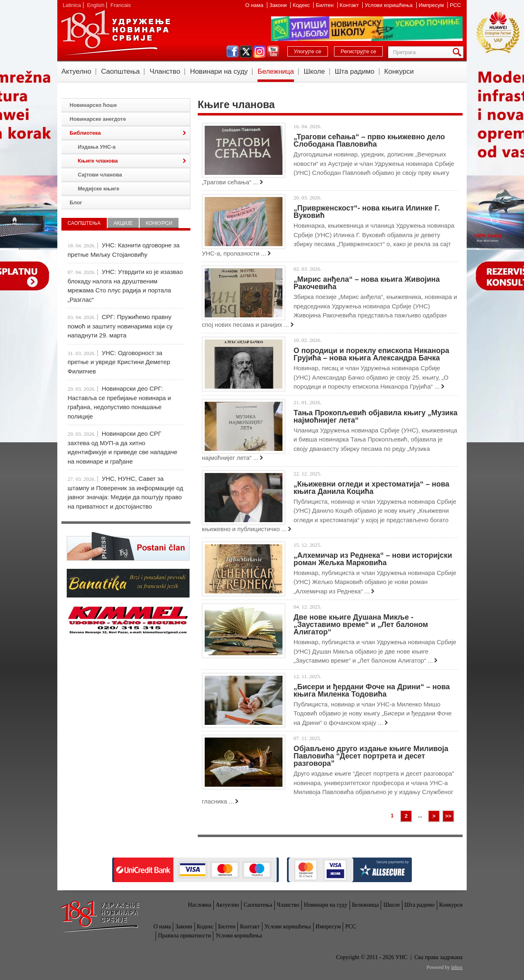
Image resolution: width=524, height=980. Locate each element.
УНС (115, 33)
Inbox (457, 967)
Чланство (165, 71)
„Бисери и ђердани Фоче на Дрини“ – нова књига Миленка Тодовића (372, 690)
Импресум (432, 5)
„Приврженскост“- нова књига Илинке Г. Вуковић (367, 212)
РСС (455, 5)
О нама (255, 5)
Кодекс (302, 5)
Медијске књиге (98, 189)
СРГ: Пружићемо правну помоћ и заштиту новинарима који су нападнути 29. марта (120, 326)
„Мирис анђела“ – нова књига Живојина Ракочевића (367, 283)
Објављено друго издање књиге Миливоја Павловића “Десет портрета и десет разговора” (371, 756)
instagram (260, 52)
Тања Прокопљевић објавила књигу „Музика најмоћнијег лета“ (375, 416)
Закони (279, 5)
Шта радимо (355, 71)
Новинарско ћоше (93, 105)
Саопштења (121, 71)
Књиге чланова (98, 161)
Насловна (200, 905)
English (96, 5)
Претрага (458, 52)
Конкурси (399, 71)
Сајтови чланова (100, 175)
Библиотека (85, 133)
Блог (76, 203)
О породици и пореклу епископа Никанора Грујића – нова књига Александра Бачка (371, 354)
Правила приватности (184, 936)
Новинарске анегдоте (98, 119)
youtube (273, 52)
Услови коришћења (389, 5)
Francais (121, 5)
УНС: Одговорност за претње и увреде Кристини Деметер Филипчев (119, 362)
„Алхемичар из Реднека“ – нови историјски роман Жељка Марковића (373, 559)
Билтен (325, 5)
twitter (246, 52)
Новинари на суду (219, 71)
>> (448, 816)
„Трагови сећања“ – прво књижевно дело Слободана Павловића (369, 140)
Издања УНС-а (97, 147)
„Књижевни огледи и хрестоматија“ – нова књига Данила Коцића (372, 488)
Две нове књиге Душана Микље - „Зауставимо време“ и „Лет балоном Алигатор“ (361, 625)
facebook (233, 52)
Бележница (276, 71)
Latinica (72, 5)
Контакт (350, 5)
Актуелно (76, 71)
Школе (314, 71)
